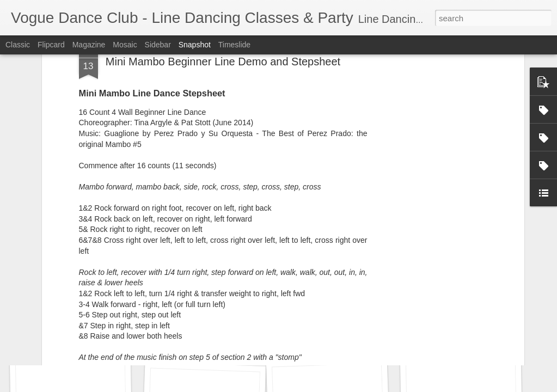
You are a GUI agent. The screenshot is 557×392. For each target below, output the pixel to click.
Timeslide (234, 45)
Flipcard (51, 45)
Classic (18, 45)
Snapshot (195, 45)
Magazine (89, 45)
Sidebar (158, 45)
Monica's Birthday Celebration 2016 (361, 341)
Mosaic (125, 45)
